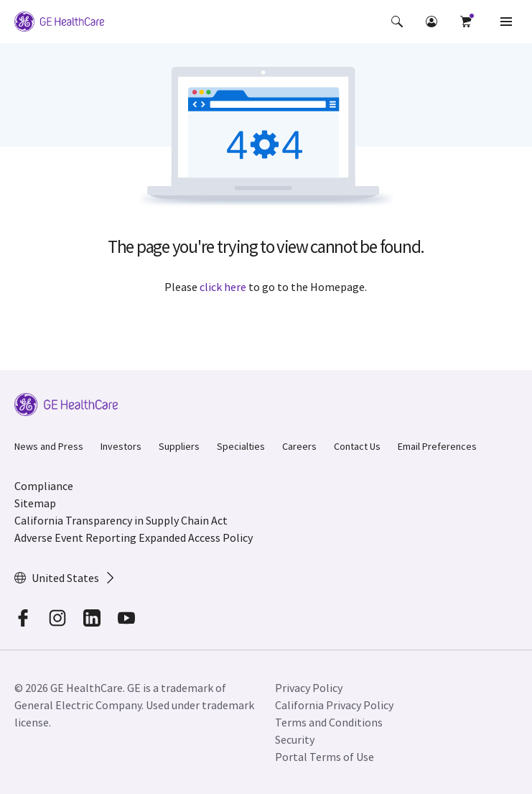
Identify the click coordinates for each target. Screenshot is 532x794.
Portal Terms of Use (325, 757)
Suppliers (179, 446)
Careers (299, 446)
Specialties (241, 446)
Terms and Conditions (329, 722)
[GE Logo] (59, 22)
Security (295, 739)
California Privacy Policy (334, 705)
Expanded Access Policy (196, 537)
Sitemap (35, 503)
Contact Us (357, 446)
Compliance (44, 486)
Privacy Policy (309, 688)
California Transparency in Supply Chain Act (121, 520)
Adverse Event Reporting (75, 537)
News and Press (49, 446)
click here (223, 287)
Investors (121, 446)
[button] (397, 22)
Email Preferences (437, 446)
